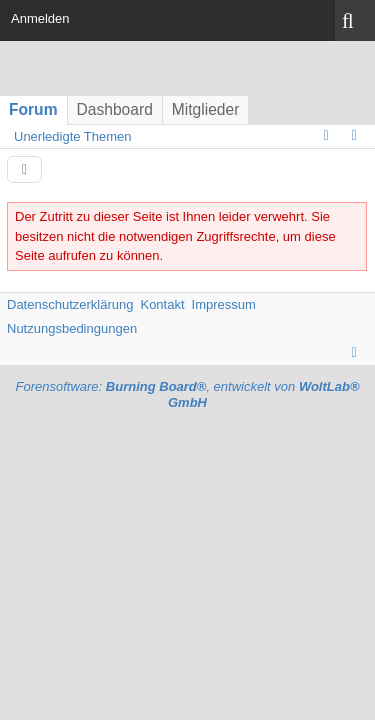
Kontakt (162, 304)
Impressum (224, 304)
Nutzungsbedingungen (72, 328)
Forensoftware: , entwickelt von (187, 395)
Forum (33, 109)
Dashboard (115, 109)
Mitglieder (206, 109)
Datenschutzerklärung (70, 304)
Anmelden (40, 18)
